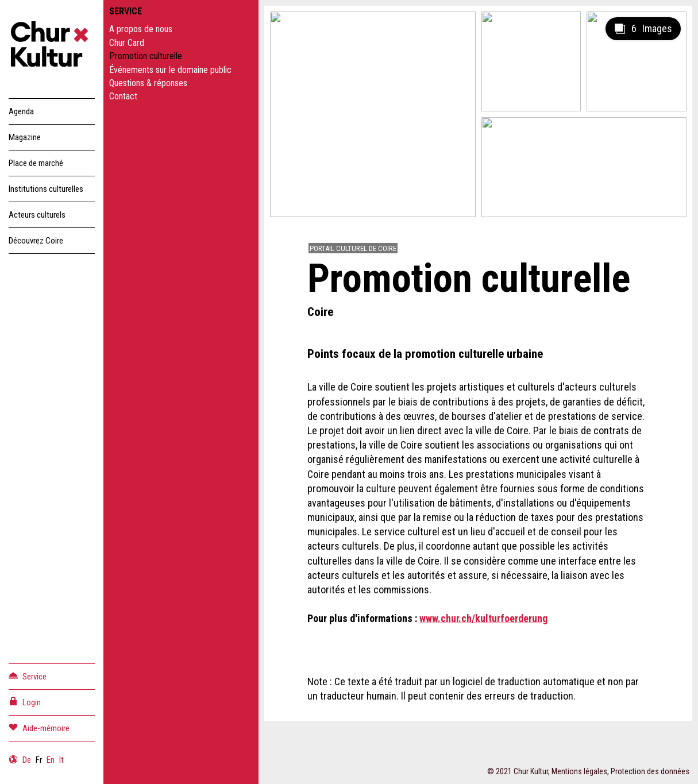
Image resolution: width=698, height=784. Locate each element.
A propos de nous (141, 29)
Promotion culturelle (146, 56)
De (27, 760)
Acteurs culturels (37, 215)
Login (25, 702)
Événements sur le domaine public (170, 70)
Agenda (21, 111)
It (61, 760)
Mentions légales (579, 771)
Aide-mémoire (39, 727)
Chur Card (127, 43)
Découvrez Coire (36, 241)
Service (28, 676)
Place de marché (36, 163)
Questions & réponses (148, 83)
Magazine (25, 137)
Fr (39, 760)
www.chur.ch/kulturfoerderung (483, 618)
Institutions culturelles (46, 189)
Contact (123, 96)
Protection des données (650, 771)
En (51, 760)
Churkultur (52, 46)
